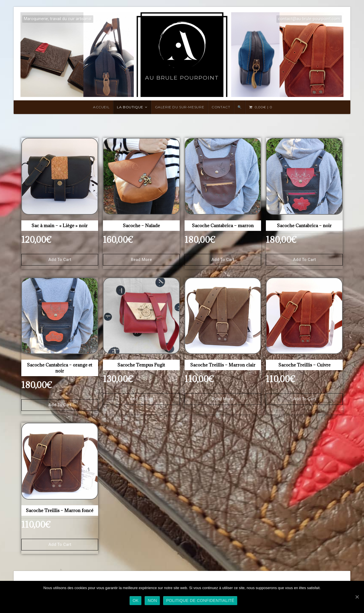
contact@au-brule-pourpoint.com (309, 19)
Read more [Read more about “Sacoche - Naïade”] (141, 260)
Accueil (101, 107)
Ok (136, 600)
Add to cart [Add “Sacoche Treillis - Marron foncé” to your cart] (60, 545)
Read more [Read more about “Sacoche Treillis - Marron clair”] (223, 399)
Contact (221, 107)
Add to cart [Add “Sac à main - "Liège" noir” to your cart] (60, 260)
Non (152, 600)
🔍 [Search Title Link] (240, 107)
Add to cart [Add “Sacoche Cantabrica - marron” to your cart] (223, 260)
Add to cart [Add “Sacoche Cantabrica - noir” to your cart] (304, 260)
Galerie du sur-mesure (180, 107)
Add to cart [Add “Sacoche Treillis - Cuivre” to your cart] (304, 399)
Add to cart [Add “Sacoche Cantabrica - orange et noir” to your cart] (60, 405)
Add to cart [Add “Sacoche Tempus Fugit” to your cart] (141, 399)
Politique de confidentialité (200, 600)
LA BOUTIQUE (130, 107)
